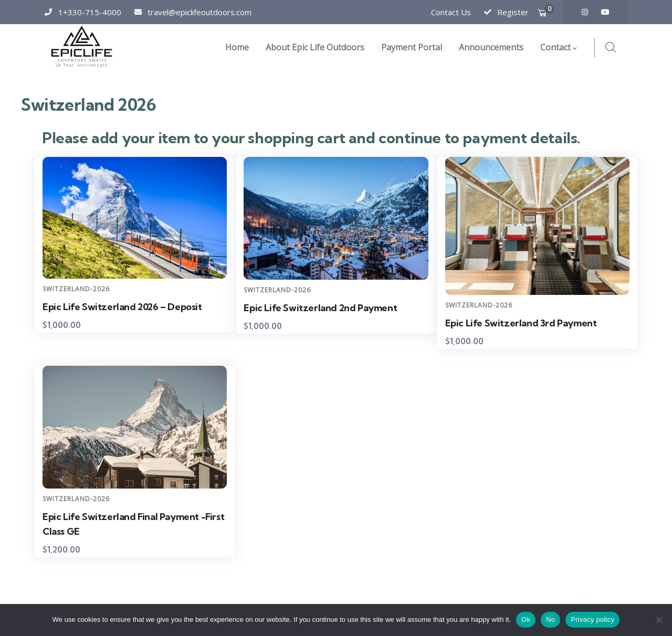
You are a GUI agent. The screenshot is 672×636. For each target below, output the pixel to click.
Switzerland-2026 (76, 289)
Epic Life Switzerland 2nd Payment (320, 308)
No (550, 619)
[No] (659, 620)
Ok (526, 619)
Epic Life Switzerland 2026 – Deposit (122, 307)
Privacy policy (592, 619)
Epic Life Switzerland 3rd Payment (521, 323)
